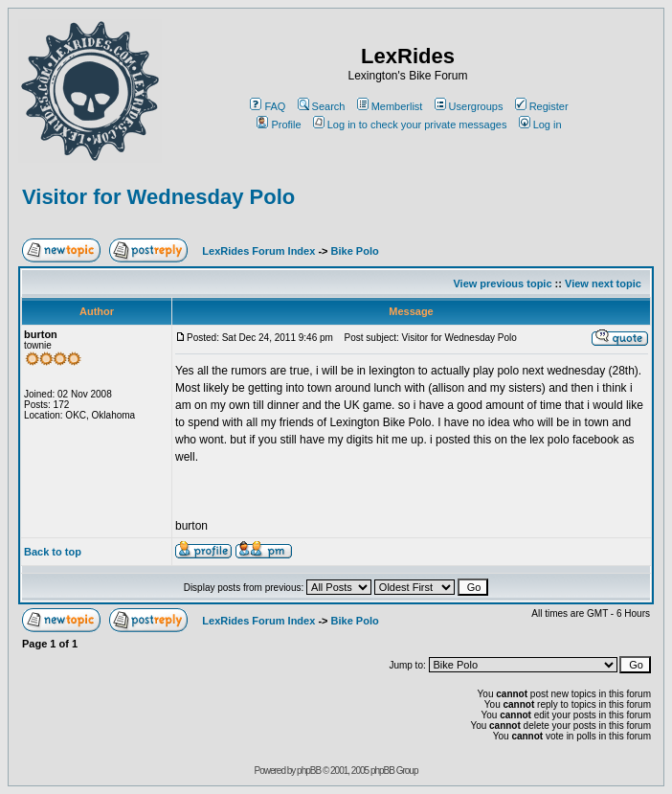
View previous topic (502, 284)
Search (322, 106)
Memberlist (390, 106)
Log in (540, 125)
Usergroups (469, 106)
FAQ (268, 106)
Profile (279, 125)
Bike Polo (355, 251)
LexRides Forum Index (258, 251)
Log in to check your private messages (410, 125)
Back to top (53, 552)
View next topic (603, 284)
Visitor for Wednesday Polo (158, 197)
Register (542, 106)
